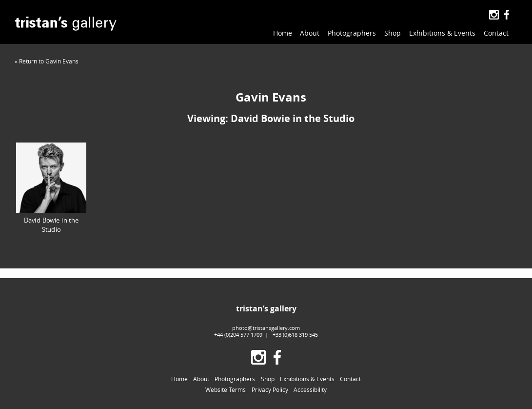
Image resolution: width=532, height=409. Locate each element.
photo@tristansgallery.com (266, 328)
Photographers (352, 33)
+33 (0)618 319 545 (295, 335)
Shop (393, 33)
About (310, 33)
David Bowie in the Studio (51, 188)
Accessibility (310, 389)
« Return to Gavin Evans (47, 61)
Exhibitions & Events (442, 33)
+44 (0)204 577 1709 (238, 335)
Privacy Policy (270, 389)
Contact (496, 33)
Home (283, 33)
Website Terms (226, 389)
